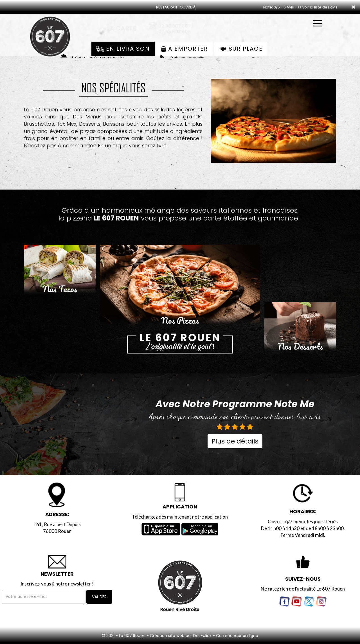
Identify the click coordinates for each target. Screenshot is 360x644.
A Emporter (184, 49)
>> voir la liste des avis (318, 7)
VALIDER (99, 597)
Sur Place (241, 49)
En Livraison (123, 49)
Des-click (202, 636)
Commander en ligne (237, 636)
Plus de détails (235, 441)
